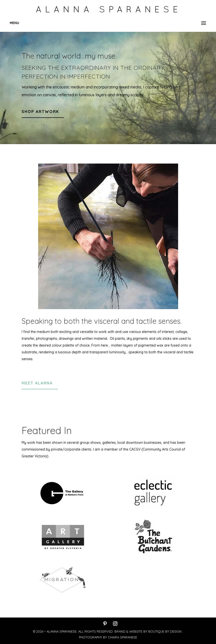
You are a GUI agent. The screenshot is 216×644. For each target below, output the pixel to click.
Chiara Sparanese (122, 637)
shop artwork (40, 112)
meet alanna (37, 383)
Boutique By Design (165, 631)
